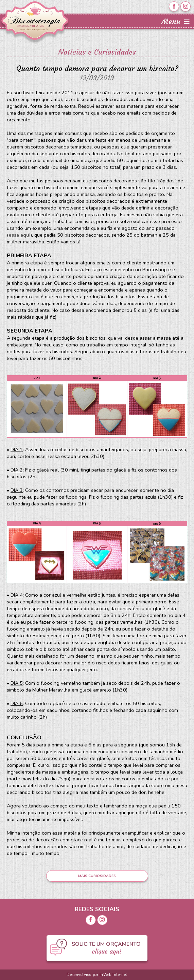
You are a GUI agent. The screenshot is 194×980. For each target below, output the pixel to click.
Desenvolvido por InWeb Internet (97, 975)
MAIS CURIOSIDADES (97, 876)
